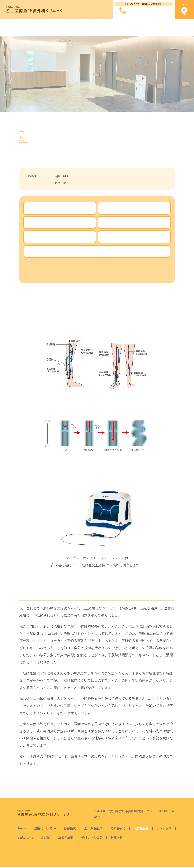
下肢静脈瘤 (120, 24)
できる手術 (99, 24)
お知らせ (121, 31)
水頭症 (178, 24)
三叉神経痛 (76, 31)
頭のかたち (161, 24)
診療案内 (57, 24)
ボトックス (140, 24)
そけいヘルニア (99, 31)
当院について (34, 24)
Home (14, 24)
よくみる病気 (77, 24)
